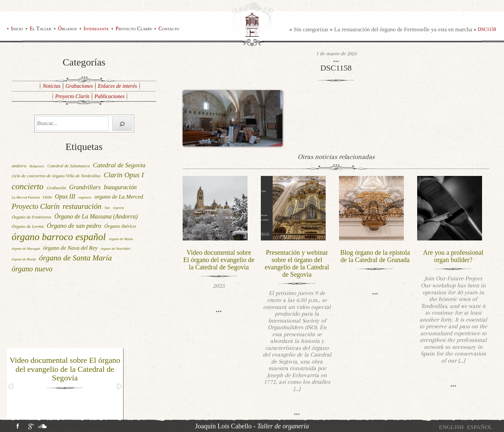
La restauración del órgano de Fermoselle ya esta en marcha (403, 29)
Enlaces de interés (117, 86)
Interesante (96, 28)
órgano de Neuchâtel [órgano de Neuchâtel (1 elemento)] (116, 249)
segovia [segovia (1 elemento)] (119, 208)
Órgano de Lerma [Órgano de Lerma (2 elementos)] (28, 226)
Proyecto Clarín (134, 28)
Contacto (169, 28)
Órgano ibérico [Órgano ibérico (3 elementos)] (120, 226)
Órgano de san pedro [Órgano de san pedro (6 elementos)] (74, 226)
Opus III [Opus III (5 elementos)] (65, 197)
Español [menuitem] (480, 427)
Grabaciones (79, 86)
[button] (11, 386)
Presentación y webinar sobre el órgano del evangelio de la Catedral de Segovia (297, 263)
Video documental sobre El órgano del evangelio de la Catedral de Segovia (65, 369)
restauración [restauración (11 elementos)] (82, 206)
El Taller (40, 28)
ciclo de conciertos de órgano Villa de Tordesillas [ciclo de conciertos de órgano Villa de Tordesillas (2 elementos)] (56, 176)
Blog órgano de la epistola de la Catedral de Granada (375, 256)
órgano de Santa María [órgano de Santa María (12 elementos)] (75, 258)
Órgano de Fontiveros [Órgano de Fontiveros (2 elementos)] (31, 217)
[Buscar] (122, 124)
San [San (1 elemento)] (107, 208)
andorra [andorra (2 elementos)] (19, 166)
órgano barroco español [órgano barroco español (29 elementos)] (59, 237)
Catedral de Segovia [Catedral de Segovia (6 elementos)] (119, 165)
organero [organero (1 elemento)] (85, 197)
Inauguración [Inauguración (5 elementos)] (120, 187)
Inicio (17, 28)
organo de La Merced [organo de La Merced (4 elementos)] (119, 197)
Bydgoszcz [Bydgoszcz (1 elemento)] (37, 166)
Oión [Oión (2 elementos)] (47, 197)
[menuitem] (451, 427)
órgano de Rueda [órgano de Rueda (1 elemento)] (24, 259)
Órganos (67, 28)
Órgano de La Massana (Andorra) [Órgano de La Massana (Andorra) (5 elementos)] (96, 216)
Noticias (51, 86)
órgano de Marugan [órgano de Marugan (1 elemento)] (26, 249)
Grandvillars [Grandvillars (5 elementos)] (85, 187)
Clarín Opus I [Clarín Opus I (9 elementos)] (124, 175)
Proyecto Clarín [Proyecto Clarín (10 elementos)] (36, 206)
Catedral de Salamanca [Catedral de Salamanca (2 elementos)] (69, 166)
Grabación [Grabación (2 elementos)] (56, 188)
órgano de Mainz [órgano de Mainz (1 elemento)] (121, 239)
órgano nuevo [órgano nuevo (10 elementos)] (32, 269)
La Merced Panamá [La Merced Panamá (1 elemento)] (26, 197)
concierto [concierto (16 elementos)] (28, 186)
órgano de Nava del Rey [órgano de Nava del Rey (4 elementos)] (71, 248)
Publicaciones (110, 96)
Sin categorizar (311, 29)
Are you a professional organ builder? (453, 256)
